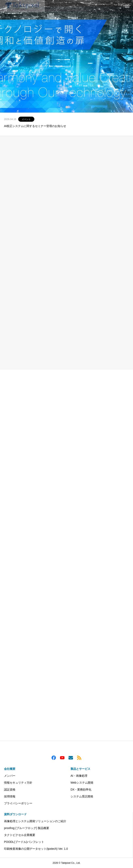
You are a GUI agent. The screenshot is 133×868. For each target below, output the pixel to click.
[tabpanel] (66, 56)
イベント (26, 119)
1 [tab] (67, 107)
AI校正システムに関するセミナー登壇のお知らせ (35, 126)
